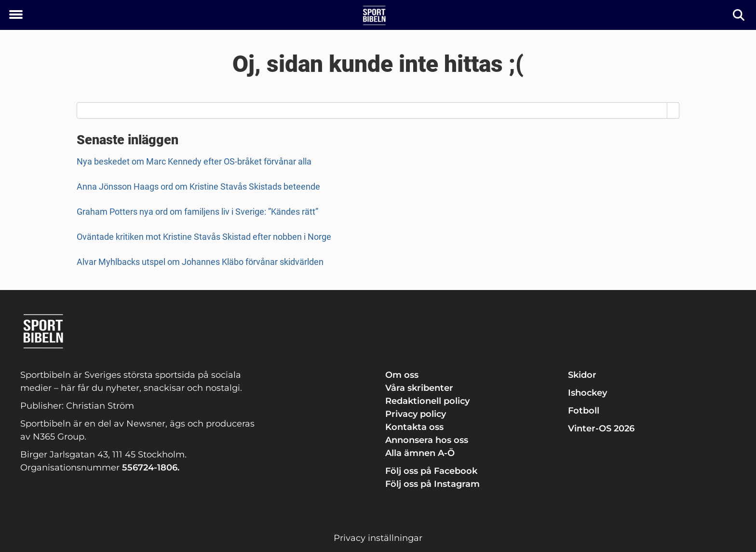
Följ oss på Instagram (432, 484)
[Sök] (739, 15)
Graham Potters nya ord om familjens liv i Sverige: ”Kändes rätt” (197, 212)
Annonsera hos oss (427, 440)
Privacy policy (416, 414)
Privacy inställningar (378, 538)
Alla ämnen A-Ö (420, 453)
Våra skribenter (419, 388)
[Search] (673, 110)
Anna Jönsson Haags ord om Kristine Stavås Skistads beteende (198, 186)
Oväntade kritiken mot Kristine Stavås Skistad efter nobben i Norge (204, 237)
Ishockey (587, 393)
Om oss (402, 375)
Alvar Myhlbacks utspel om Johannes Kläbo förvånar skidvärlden (200, 262)
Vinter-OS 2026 (601, 428)
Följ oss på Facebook (431, 471)
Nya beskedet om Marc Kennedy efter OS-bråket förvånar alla (194, 161)
